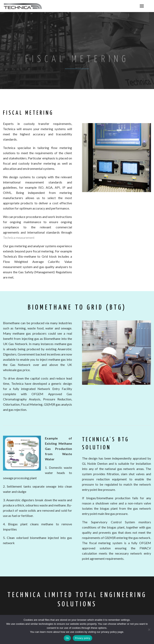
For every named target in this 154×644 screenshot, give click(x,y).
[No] (149, 630)
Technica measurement (19, 237)
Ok (67, 638)
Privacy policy (83, 638)
